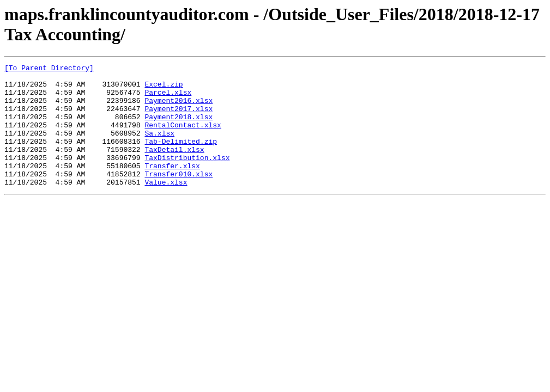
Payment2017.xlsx (179, 118)
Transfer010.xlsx (179, 197)
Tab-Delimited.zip (181, 157)
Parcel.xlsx (168, 99)
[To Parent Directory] (49, 69)
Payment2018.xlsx (179, 128)
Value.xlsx (166, 206)
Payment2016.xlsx (179, 108)
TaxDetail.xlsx (174, 167)
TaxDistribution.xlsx (187, 177)
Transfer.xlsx (172, 187)
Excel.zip (164, 89)
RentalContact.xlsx (183, 138)
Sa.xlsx (159, 148)
